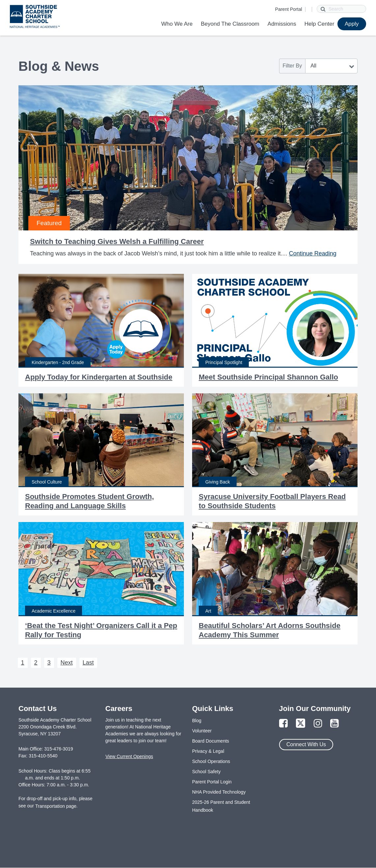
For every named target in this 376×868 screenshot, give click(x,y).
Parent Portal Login (212, 782)
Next (67, 663)
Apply (352, 24)
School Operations (211, 761)
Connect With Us (306, 744)
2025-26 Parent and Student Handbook (221, 806)
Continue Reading (313, 253)
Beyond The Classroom (230, 24)
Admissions (282, 24)
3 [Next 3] (49, 663)
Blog (197, 721)
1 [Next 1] (23, 663)
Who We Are (177, 24)
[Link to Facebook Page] (283, 724)
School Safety (206, 772)
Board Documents (211, 741)
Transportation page (56, 806)
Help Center (319, 24)
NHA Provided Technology (219, 792)
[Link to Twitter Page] (301, 724)
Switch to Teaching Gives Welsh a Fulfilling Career (117, 241)
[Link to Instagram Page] (318, 724)
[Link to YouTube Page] (334, 724)
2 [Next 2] (36, 663)
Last (88, 663)
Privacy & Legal (208, 751)
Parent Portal (289, 9)
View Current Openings (129, 756)
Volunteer (202, 731)
